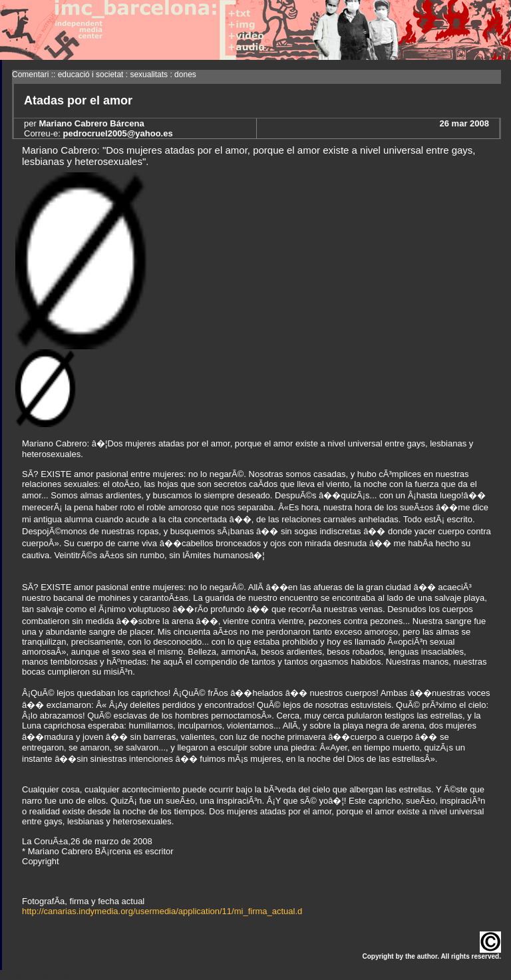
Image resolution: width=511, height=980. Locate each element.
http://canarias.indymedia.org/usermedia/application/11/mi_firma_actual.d (162, 911)
